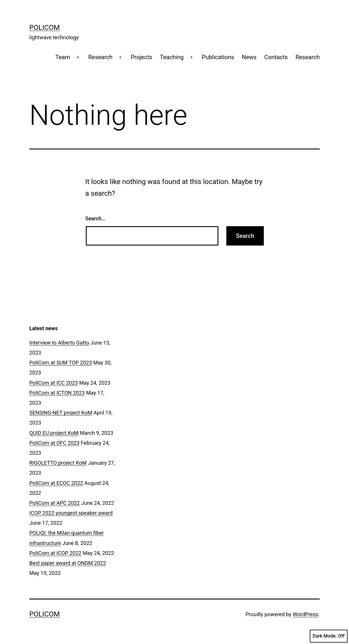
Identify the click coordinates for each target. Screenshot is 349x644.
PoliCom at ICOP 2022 (55, 553)
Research (100, 57)
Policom (45, 28)
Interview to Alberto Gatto (59, 343)
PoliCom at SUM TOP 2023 (61, 363)
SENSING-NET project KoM (61, 413)
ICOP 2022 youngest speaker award (71, 513)
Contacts (276, 57)
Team (63, 57)
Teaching (172, 57)
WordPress (306, 614)
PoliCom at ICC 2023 (54, 383)
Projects (141, 57)
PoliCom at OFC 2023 (54, 443)
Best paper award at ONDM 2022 (68, 563)
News (249, 57)
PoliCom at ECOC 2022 (56, 483)
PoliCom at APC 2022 (54, 503)
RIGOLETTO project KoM (58, 463)
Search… (95, 218)
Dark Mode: (329, 636)
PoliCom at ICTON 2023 (57, 393)
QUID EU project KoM (54, 433)
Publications (218, 57)
